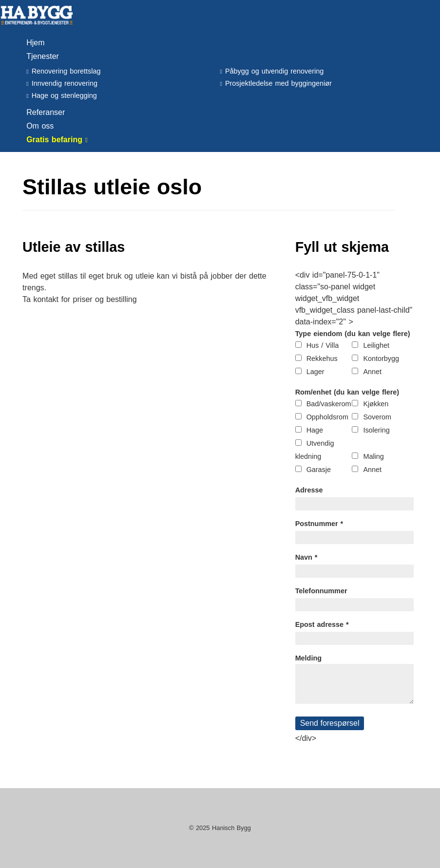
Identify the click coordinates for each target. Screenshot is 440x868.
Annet (372, 372)
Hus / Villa (323, 345)
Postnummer (319, 524)
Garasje (319, 470)
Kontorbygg (381, 359)
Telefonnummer (321, 591)
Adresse (309, 490)
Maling (373, 456)
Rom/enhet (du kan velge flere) (347, 392)
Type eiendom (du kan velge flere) (353, 334)
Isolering (376, 430)
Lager (316, 372)
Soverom (377, 417)
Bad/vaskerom (329, 404)
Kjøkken (376, 404)
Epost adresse (322, 624)
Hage (315, 430)
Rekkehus (322, 359)
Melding (308, 658)
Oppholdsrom (327, 417)
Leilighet (376, 345)
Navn (306, 557)
